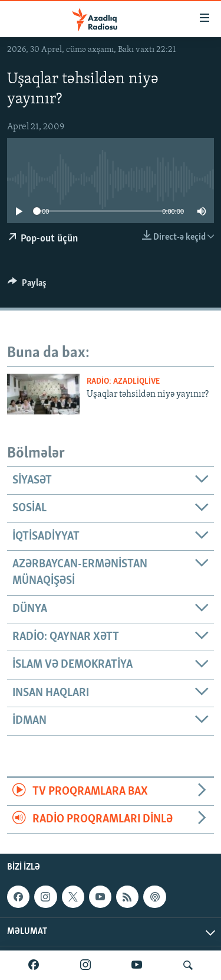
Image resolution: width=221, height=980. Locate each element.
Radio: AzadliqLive (123, 382)
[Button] (27, 286)
